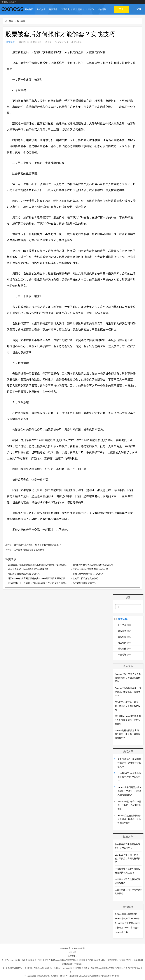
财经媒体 (90, 9)
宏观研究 (65, 9)
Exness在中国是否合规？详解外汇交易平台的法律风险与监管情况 (129, 791)
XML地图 (72, 952)
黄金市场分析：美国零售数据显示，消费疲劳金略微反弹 (129, 763)
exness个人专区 (122, 918)
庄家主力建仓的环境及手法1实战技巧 (90, 569)
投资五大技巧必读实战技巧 (85, 578)
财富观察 (53, 9)
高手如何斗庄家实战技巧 (84, 583)
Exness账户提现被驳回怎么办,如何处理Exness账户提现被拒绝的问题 (41, 565)
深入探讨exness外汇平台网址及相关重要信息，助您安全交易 (128, 720)
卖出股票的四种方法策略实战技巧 (24, 574)
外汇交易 (41, 9)
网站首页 (29, 9)
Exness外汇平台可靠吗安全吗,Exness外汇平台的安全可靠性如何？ (40, 583)
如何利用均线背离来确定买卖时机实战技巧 (93, 565)
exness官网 (132, 914)
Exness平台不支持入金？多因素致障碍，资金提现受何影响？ (128, 678)
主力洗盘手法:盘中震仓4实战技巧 (88, 574)
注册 (121, 9)
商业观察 (78, 9)
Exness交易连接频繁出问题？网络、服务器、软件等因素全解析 (128, 734)
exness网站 (120, 914)
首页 (11, 21)
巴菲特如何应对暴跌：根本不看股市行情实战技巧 (37, 545)
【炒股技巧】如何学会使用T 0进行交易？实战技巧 (129, 777)
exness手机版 (121, 932)
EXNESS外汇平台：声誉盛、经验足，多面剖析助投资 (128, 706)
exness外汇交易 (125, 923)
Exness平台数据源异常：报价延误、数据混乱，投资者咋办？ (128, 692)
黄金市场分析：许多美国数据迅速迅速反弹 (28, 569)
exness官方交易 (131, 927)
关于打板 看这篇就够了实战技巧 (29, 549)
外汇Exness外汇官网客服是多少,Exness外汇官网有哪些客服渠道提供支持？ (44, 578)
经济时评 (102, 9)
